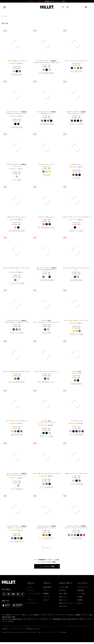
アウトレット (31, 600)
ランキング (47, 597)
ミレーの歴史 (81, 594)
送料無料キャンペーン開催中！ (35, 1)
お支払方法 (62, 590)
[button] (50, 548)
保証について (63, 600)
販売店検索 (81, 590)
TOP (2, 16)
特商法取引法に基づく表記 (33, 629)
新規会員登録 (47, 587)
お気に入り (47, 600)
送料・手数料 (63, 594)
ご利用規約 (5, 629)
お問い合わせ (63, 606)
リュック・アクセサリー (35, 594)
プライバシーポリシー (17, 629)
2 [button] (45, 548)
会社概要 (80, 597)
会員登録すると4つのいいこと (51, 1)
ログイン (46, 590)
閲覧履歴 (46, 594)
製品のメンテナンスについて (68, 603)
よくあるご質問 (64, 587)
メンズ (29, 587)
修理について (63, 597)
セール (29, 597)
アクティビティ (32, 603)
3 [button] (48, 548)
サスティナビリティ (83, 587)
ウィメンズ (31, 590)
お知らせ (64, 1)
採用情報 (80, 600)
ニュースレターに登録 (47, 566)
